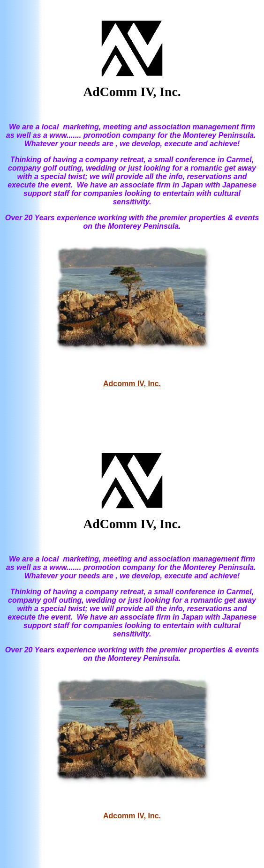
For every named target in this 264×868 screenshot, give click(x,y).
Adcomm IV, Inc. (132, 384)
